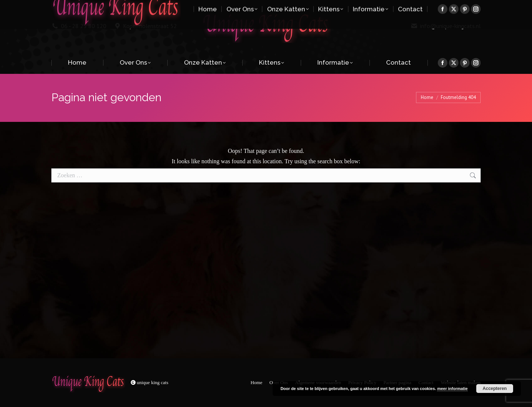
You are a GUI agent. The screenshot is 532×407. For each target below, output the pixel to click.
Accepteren (495, 389)
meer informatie (452, 389)
